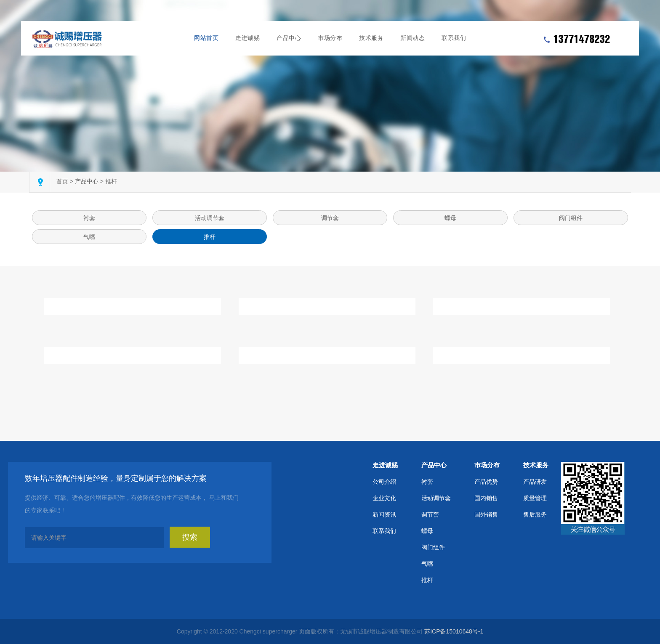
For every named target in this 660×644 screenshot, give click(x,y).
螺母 (450, 218)
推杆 (111, 181)
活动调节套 (210, 218)
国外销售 (486, 514)
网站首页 (206, 38)
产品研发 (535, 482)
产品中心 (289, 38)
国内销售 (486, 498)
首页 (62, 181)
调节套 (330, 218)
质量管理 (535, 498)
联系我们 (454, 38)
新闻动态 (412, 38)
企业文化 (384, 498)
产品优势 (486, 482)
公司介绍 (384, 482)
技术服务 (371, 38)
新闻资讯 (384, 514)
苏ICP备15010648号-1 (454, 631)
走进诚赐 (247, 38)
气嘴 (89, 237)
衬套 (89, 218)
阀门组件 (571, 218)
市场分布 (330, 38)
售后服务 (535, 514)
